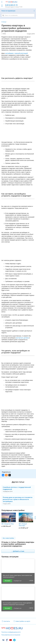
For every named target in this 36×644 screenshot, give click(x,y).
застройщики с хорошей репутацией (16, 53)
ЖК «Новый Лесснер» (26, 520)
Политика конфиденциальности (11, 632)
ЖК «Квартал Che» (9, 519)
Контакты (7, 621)
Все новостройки (8, 538)
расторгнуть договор (22, 338)
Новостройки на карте (23, 621)
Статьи (4, 22)
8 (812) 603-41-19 (11, 5)
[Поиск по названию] (18, 15)
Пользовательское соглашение (11, 635)
